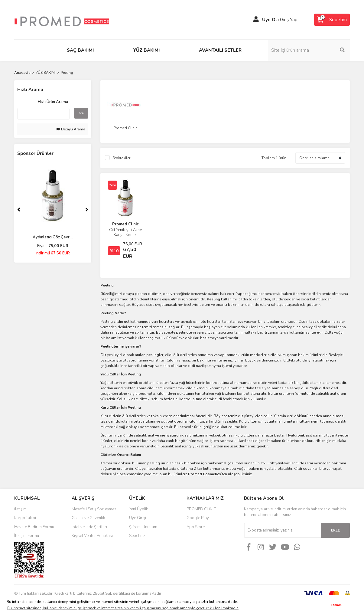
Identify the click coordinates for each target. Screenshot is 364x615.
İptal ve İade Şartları (89, 527)
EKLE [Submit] (335, 530)
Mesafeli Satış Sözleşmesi (94, 509)
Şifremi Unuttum (143, 527)
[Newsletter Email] (283, 530)
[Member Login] (256, 20)
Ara (81, 113)
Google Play (198, 518)
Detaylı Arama (71, 129)
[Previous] (19, 210)
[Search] (309, 50)
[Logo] (62, 19)
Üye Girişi (138, 518)
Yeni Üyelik (138, 509)
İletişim (20, 509)
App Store (196, 527)
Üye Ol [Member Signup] (270, 20)
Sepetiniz (137, 536)
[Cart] (332, 20)
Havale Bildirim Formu (34, 527)
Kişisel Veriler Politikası (92, 536)
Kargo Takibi (25, 518)
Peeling (67, 73)
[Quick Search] (43, 114)
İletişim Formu (27, 536)
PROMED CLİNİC (201, 509)
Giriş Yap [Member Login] (289, 20)
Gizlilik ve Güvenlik (88, 518)
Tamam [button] (336, 605)
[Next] (87, 210)
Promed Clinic (125, 224)
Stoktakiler (121, 158)
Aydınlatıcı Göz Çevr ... (53, 237)
